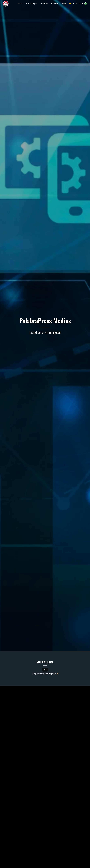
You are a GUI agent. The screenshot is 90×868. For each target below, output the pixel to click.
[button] (73, 4)
